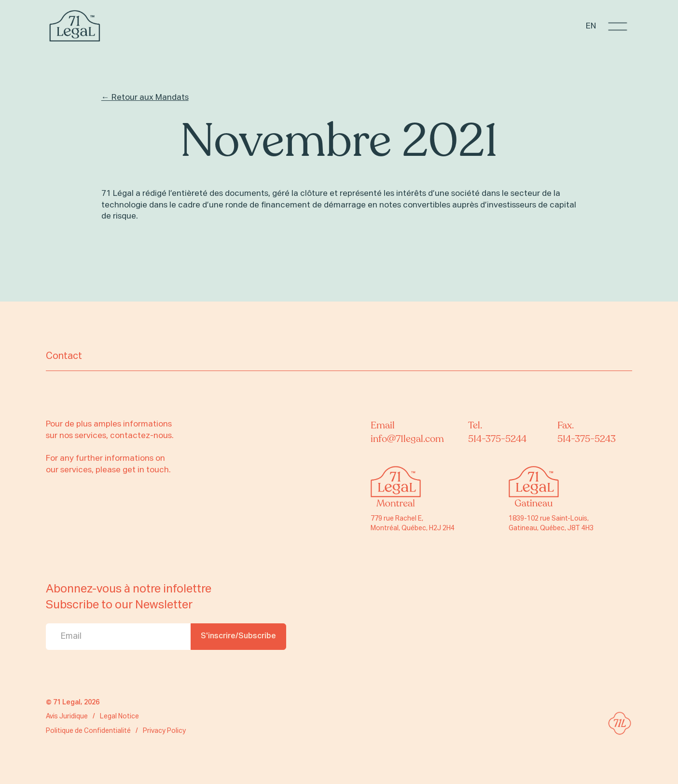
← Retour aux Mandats (145, 98)
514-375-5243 (587, 439)
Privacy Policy (164, 731)
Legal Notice (119, 716)
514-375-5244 (497, 439)
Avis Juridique (67, 716)
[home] (75, 26)
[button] (618, 27)
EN (591, 26)
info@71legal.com (407, 439)
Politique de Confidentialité (88, 731)
